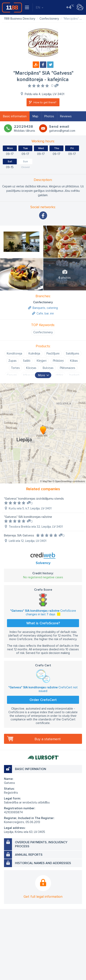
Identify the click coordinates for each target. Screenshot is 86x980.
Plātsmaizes (68, 368)
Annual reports (29, 855)
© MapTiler (46, 481)
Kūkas (74, 361)
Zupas (12, 361)
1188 (12, 7)
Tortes (15, 368)
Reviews (66, 116)
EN (40, 7)
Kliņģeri (42, 361)
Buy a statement (48, 739)
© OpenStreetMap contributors (69, 481)
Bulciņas (48, 368)
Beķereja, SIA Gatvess (19, 535)
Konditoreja (14, 353)
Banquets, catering (45, 308)
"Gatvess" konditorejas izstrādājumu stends (34, 499)
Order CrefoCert (43, 700)
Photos (49, 116)
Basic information (15, 116)
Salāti (27, 361)
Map (35, 116)
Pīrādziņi (58, 361)
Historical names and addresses (43, 863)
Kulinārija (34, 353)
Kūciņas (31, 368)
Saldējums (73, 353)
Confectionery (43, 332)
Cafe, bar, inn (45, 313)
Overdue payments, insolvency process (41, 844)
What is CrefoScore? (43, 623)
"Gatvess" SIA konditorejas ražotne (28, 517)
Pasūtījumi (53, 353)
